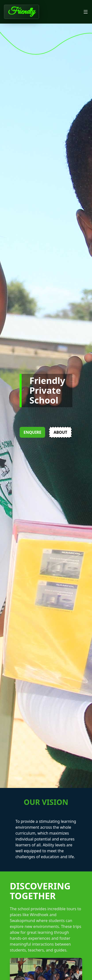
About (60, 432)
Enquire (32, 432)
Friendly (21, 12)
